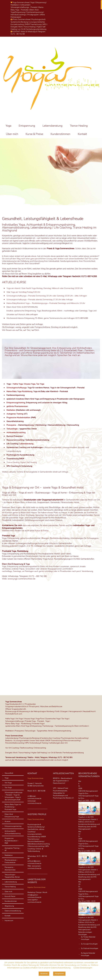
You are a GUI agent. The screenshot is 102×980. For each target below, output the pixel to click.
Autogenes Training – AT (13, 849)
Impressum (9, 921)
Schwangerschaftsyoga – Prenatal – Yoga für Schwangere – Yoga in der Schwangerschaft (13, 796)
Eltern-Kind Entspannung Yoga (12, 815)
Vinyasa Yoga (29, 384)
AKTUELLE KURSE (14, 282)
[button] (83, 935)
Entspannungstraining (16, 403)
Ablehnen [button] (44, 974)
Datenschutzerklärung (13, 911)
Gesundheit (9, 773)
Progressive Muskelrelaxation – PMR (12, 841)
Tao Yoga (40, 384)
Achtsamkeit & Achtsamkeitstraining (13, 832)
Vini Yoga (8, 783)
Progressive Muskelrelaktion (18, 418)
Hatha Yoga (18, 384)
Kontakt (82, 134)
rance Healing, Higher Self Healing (22, 462)
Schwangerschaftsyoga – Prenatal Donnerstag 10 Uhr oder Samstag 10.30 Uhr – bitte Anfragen (47, 296)
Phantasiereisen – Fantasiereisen (11, 861)
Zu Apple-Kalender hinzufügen (88, 954)
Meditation (11, 410)
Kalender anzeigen (85, 932)
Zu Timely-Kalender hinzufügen (88, 938)
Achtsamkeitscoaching (16, 433)
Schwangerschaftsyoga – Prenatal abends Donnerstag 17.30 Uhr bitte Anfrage (40, 300)
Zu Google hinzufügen (89, 944)
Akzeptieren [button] (59, 974)
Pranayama (11, 425)
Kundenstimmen (60, 134)
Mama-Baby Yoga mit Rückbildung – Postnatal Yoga (13, 807)
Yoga (8, 126)
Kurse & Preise (34, 134)
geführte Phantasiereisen (17, 406)
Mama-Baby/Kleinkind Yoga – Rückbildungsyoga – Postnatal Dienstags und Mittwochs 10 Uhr (46, 303)
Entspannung (27, 126)
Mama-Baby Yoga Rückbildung (19, 391)
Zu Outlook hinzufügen (90, 948)
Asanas (8, 821)
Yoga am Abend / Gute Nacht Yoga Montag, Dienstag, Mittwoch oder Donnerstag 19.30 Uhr (45, 288)
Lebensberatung (52, 126)
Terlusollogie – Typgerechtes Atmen (12, 876)
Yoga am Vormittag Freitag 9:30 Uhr (26, 292)
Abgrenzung (9, 906)
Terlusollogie (12, 429)
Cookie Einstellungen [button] (83, 968)
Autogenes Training (15, 414)
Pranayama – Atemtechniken (10, 868)
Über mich (12, 134)
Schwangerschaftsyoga (17, 388)
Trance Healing (79, 126)
